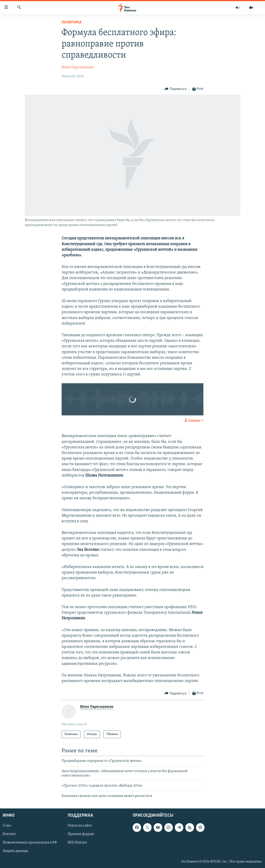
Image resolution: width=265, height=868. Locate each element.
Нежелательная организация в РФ (30, 843)
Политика (72, 22)
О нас (7, 826)
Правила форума (81, 834)
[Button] (175, 89)
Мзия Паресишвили (78, 67)
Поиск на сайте (80, 826)
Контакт (9, 834)
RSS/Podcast (77, 843)
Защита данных (15, 851)
